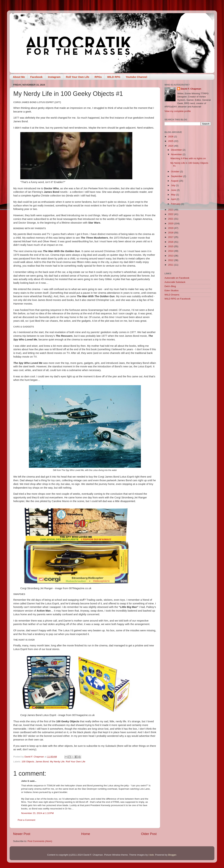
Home (86, 834)
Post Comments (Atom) (40, 841)
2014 (171, 251)
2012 (171, 260)
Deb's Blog (170, 286)
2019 (171, 228)
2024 (171, 146)
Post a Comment (27, 820)
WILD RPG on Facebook (178, 299)
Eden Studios (171, 290)
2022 (171, 214)
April (174, 199)
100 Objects (28, 762)
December (177, 150)
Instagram (54, 77)
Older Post (149, 834)
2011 (171, 265)
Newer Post (22, 834)
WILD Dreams (172, 295)
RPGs (98, 77)
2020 (171, 223)
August (175, 181)
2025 (171, 141)
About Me (19, 77)
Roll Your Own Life (78, 77)
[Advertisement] (188, 359)
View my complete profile (178, 111)
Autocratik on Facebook (177, 278)
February (176, 204)
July (173, 185)
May (174, 195)
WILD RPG (114, 77)
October (176, 172)
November (177, 154)
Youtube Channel (136, 77)
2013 (171, 256)
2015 (171, 246)
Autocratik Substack (175, 282)
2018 (171, 233)
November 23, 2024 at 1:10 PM (37, 813)
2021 (171, 219)
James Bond (42, 762)
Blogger (172, 855)
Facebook (36, 77)
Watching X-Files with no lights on (188, 158)
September (177, 176)
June (174, 190)
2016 (171, 242)
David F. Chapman (191, 89)
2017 (171, 237)
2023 (171, 210)
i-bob (151, 855)
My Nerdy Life (57, 762)
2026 (171, 137)
